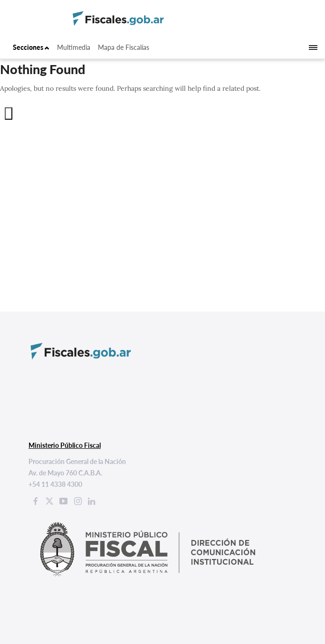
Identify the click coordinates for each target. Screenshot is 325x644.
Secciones (31, 47)
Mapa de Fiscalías (124, 47)
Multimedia (74, 47)
